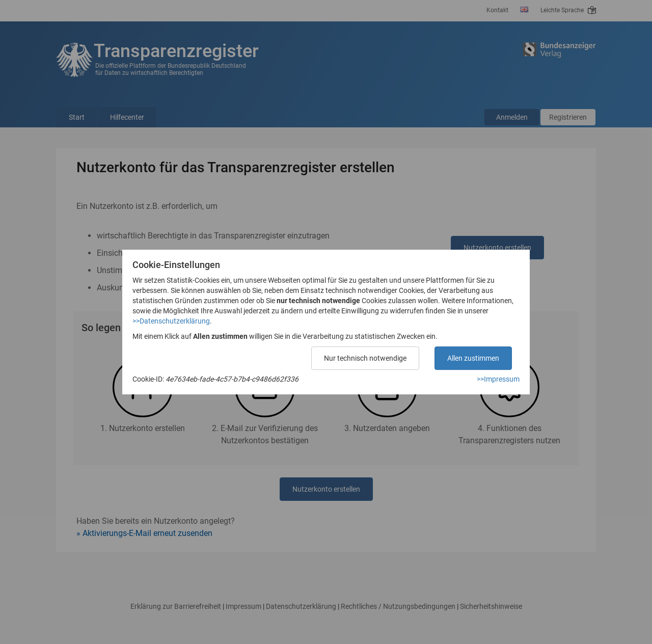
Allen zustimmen (473, 358)
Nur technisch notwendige (365, 358)
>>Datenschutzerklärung (171, 321)
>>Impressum (498, 379)
